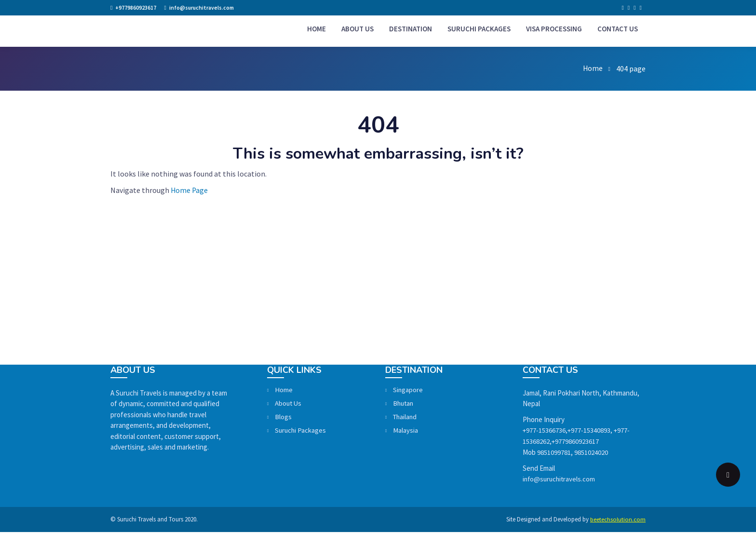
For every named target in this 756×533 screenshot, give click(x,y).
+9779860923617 (136, 7)
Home (320, 30)
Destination (414, 30)
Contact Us (621, 30)
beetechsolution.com (618, 521)
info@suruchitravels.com (202, 7)
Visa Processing (558, 30)
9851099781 (554, 454)
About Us (302, 405)
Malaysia (419, 432)
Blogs (297, 419)
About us (361, 30)
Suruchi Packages (483, 30)
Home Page (190, 192)
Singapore (421, 392)
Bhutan (418, 405)
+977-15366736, (545, 432)
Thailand (419, 419)
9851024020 (591, 454)
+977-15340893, (591, 432)
